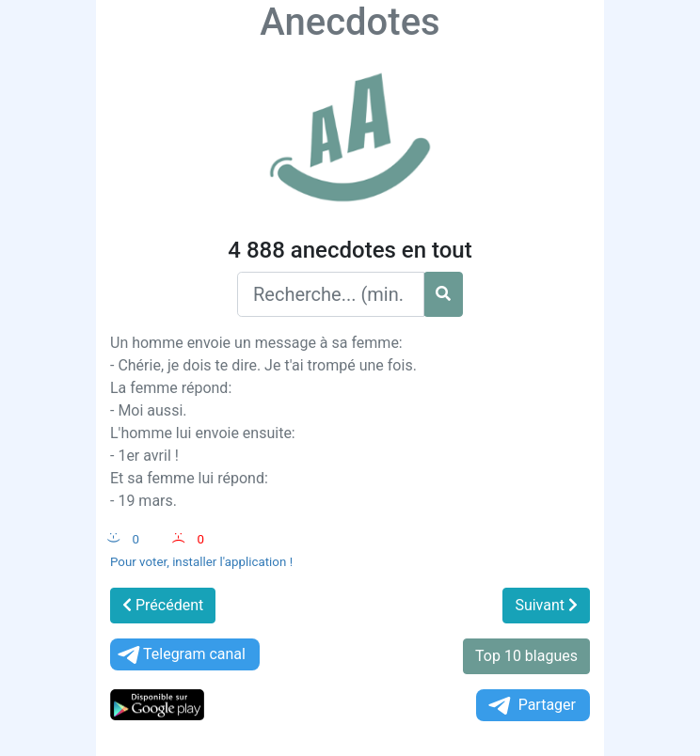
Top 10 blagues (526, 656)
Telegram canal (180, 655)
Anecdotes (350, 22)
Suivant (546, 605)
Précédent (163, 605)
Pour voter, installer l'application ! (201, 562)
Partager (531, 706)
